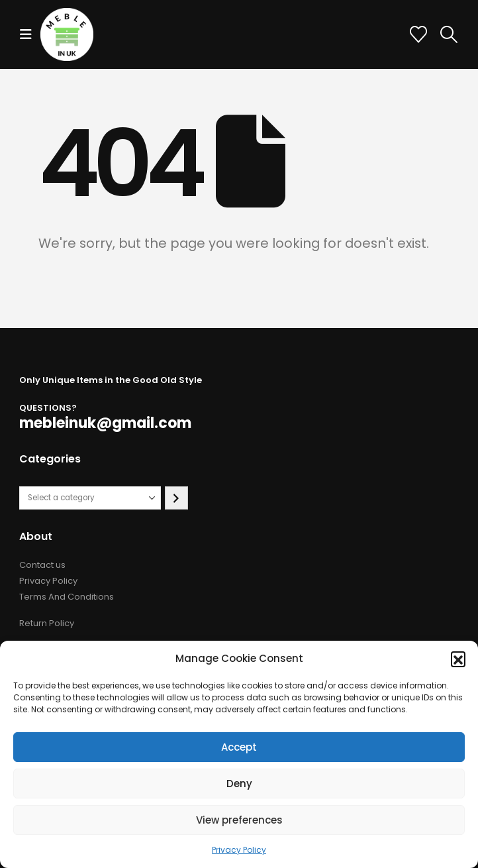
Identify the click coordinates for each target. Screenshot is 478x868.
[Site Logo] (67, 34)
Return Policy (47, 623)
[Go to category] (176, 498)
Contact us (42, 565)
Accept (239, 747)
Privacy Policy (239, 850)
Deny (239, 784)
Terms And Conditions (67, 597)
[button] (458, 659)
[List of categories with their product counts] (90, 498)
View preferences (239, 820)
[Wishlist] (419, 34)
